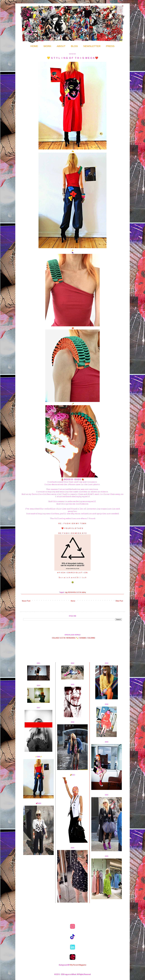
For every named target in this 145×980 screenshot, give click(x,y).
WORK (47, 46)
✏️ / (78, 638)
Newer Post (26, 601)
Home (73, 601)
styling (84, 592)
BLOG (74, 46)
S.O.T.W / (63, 638)
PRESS (110, 46)
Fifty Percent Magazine (78, 965)
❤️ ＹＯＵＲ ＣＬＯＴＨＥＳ (72, 528)
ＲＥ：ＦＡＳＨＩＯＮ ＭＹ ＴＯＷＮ (72, 523)
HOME (34, 46)
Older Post (119, 601)
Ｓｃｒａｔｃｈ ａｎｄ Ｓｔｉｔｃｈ (72, 577)
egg (66, 592)
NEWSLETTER (92, 46)
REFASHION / (71, 638)
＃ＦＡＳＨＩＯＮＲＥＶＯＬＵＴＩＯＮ (72, 573)
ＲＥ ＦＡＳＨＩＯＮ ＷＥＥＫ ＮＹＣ (72, 533)
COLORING (91, 638)
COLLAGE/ (56, 638)
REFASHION (72, 592)
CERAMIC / (83, 638)
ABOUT (61, 46)
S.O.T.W (79, 592)
